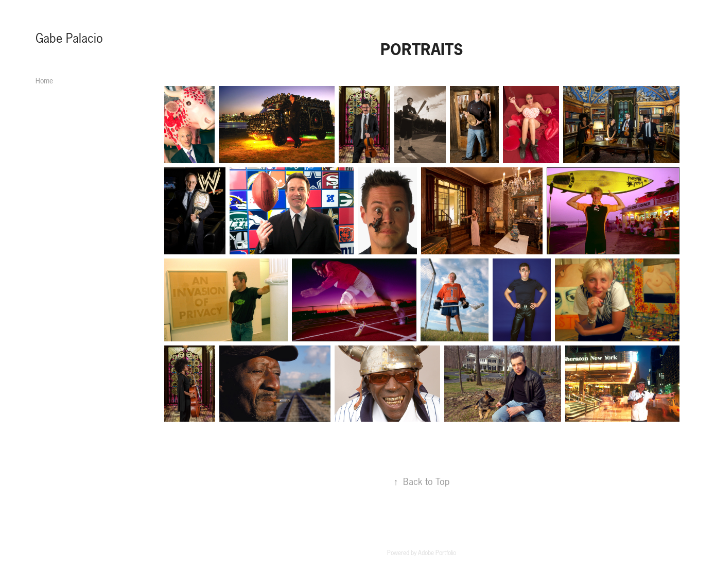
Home (44, 81)
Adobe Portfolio (437, 553)
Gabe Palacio (69, 38)
